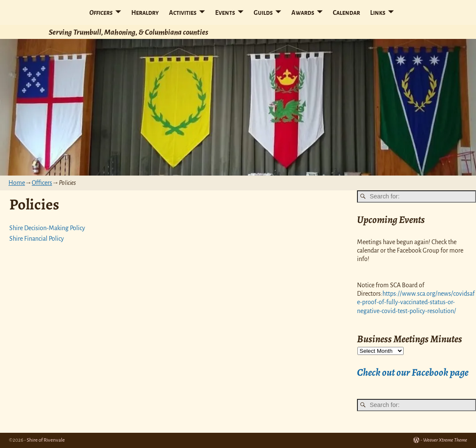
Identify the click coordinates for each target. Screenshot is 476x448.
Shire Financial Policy (37, 239)
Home (17, 183)
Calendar (346, 13)
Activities (183, 13)
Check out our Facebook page (413, 372)
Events (225, 13)
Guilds (263, 13)
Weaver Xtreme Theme (445, 440)
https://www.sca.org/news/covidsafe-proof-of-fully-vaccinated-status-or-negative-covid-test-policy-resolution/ (416, 302)
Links (378, 13)
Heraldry (145, 13)
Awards (303, 13)
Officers (101, 13)
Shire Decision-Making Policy (47, 228)
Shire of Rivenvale (46, 440)
